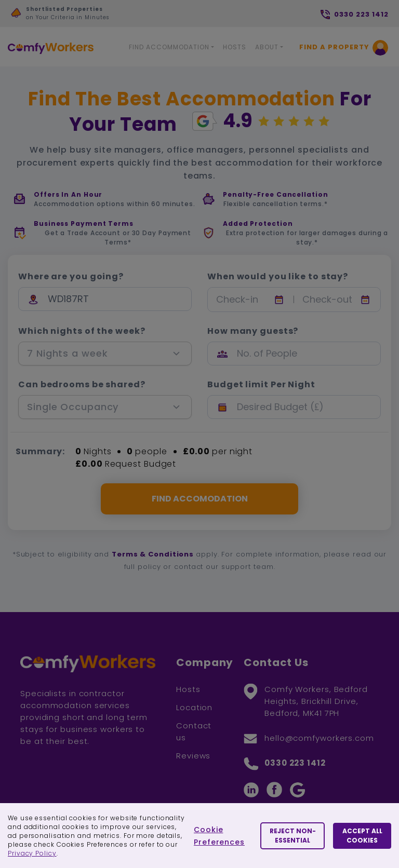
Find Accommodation (169, 47)
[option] (107, 16)
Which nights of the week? (82, 331)
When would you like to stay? (278, 277)
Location (194, 707)
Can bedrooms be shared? (82, 385)
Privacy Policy (32, 853)
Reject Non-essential (293, 836)
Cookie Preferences (219, 836)
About (267, 47)
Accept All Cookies (362, 836)
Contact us (194, 731)
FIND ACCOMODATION (200, 499)
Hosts (235, 47)
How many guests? (253, 331)
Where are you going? (71, 277)
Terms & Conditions (153, 554)
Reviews (193, 756)
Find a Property (334, 47)
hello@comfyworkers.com (319, 738)
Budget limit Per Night (261, 385)
